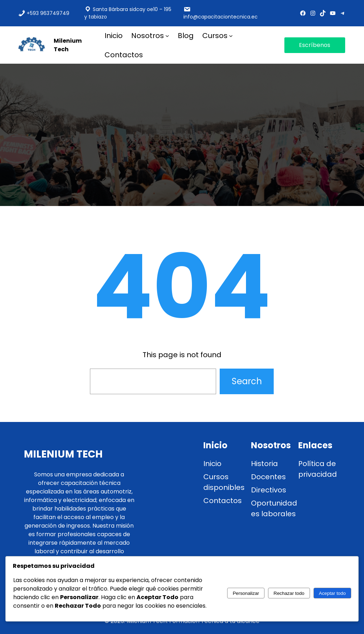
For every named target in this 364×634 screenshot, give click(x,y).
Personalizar (246, 593)
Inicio (212, 464)
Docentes (268, 477)
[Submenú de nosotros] (167, 35)
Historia (264, 464)
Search (247, 381)
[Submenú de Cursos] (231, 35)
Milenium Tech (68, 45)
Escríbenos (315, 45)
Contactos (223, 501)
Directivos (269, 490)
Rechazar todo (289, 593)
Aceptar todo (332, 593)
